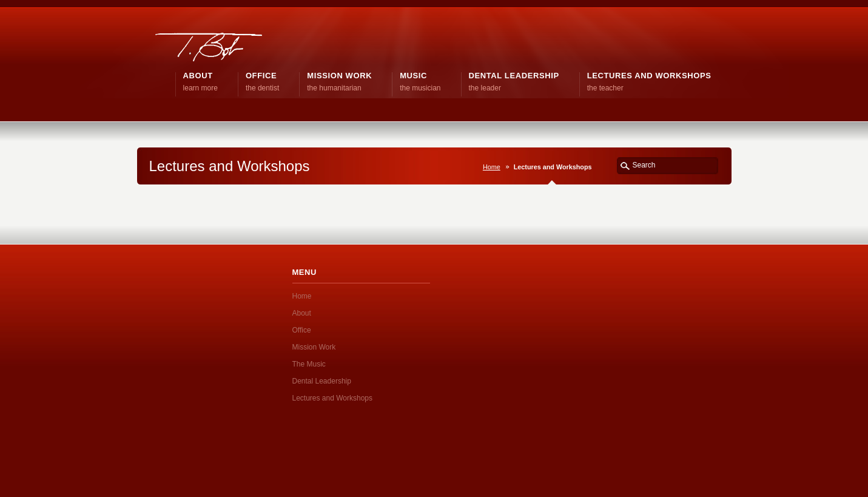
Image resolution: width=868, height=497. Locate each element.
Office (302, 330)
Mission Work (314, 347)
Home (492, 167)
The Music (309, 364)
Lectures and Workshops (333, 398)
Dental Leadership (322, 381)
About (302, 313)
